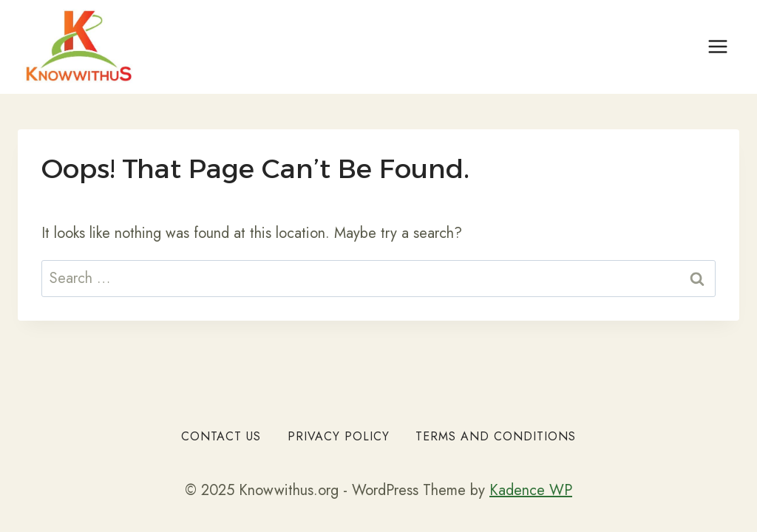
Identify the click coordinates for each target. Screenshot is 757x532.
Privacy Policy (339, 436)
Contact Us (221, 436)
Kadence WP (531, 490)
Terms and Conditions (496, 436)
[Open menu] (717, 47)
